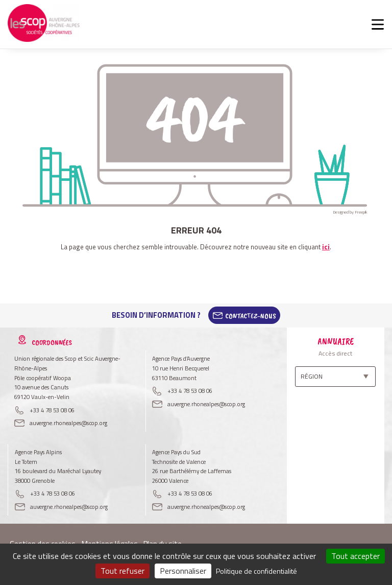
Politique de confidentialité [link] (256, 571)
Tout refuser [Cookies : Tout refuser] (122, 571)
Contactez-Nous (251, 315)
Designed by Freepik (350, 212)
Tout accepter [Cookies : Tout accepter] (356, 556)
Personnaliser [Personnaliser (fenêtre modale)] (183, 571)
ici (326, 247)
